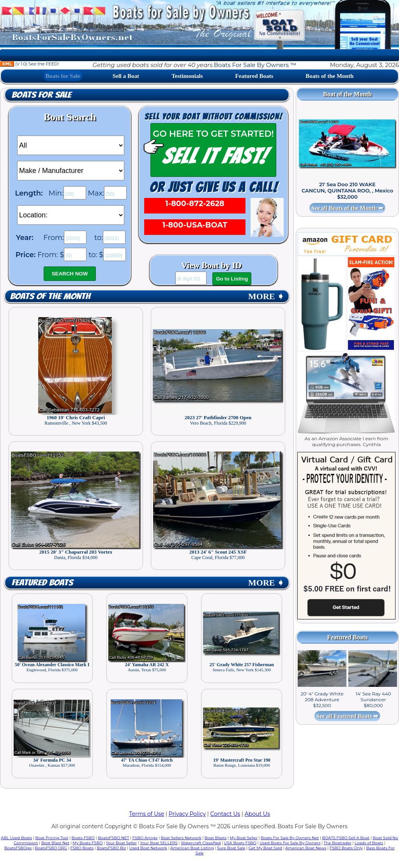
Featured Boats (254, 76)
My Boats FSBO (87, 843)
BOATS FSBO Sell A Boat (346, 838)
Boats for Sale (63, 76)
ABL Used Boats (16, 838)
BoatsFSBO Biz (111, 848)
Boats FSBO (83, 838)
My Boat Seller (244, 838)
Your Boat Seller (121, 843)
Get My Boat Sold (265, 848)
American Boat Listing (192, 848)
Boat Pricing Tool (52, 838)
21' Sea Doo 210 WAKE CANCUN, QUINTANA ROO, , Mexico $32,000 (347, 191)
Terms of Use (147, 814)
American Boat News (306, 848)
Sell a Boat (126, 76)
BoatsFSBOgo (18, 848)
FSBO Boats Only (346, 848)
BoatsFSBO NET (113, 838)
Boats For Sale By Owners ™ (255, 65)
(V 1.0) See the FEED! (29, 64)
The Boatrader (338, 843)
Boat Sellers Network (181, 838)
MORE (266, 296)
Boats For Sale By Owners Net (290, 838)
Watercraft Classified (201, 843)
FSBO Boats (82, 848)
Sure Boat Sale (231, 848)
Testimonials (187, 76)
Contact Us (225, 814)
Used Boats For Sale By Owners (290, 843)
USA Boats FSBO (240, 843)
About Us (257, 814)
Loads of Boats (369, 843)
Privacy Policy (187, 814)
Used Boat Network (148, 848)
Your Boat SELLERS (159, 843)
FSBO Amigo (145, 838)
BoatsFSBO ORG (51, 848)
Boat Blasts (215, 838)
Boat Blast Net (55, 843)
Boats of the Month (329, 76)
